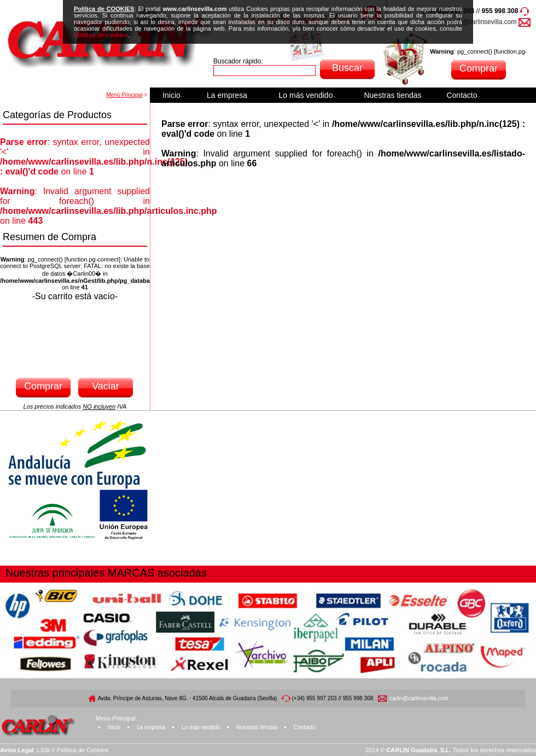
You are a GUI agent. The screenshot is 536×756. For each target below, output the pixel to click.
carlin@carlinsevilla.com (482, 22)
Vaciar (106, 386)
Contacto (462, 95)
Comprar (479, 68)
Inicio (171, 95)
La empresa (227, 95)
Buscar (347, 68)
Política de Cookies (83, 750)
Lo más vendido (306, 95)
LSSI (43, 750)
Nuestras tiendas (392, 95)
